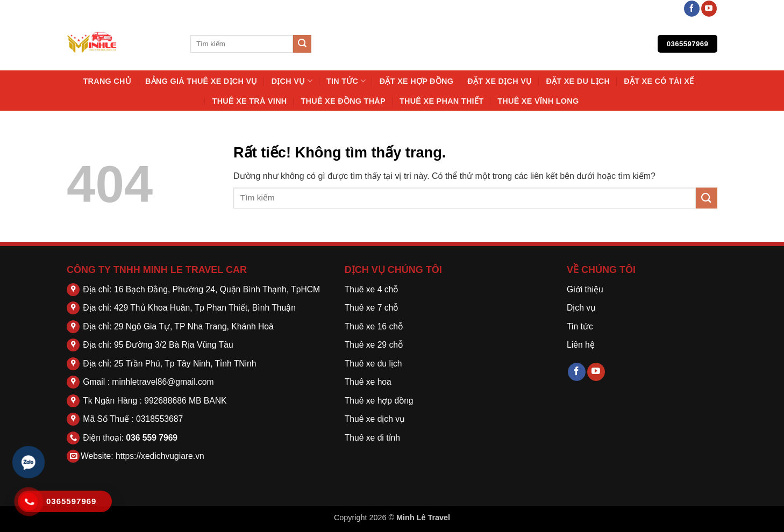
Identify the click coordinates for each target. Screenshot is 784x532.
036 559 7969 (152, 438)
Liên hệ (581, 345)
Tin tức (346, 81)
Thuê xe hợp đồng (379, 401)
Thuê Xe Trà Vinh (250, 101)
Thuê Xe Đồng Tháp (343, 101)
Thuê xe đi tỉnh (372, 438)
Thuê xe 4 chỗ (372, 289)
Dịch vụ (292, 81)
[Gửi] (302, 44)
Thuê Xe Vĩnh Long (538, 101)
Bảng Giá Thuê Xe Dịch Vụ (201, 81)
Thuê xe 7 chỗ (372, 308)
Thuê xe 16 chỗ (374, 326)
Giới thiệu (585, 289)
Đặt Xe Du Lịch (578, 81)
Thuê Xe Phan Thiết (441, 101)
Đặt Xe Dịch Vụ (500, 81)
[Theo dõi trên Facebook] (692, 9)
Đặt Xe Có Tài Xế (659, 81)
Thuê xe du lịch (373, 364)
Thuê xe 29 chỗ (374, 345)
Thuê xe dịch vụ (375, 419)
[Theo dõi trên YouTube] (709, 9)
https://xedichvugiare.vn (160, 456)
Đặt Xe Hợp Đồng (416, 81)
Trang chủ (107, 81)
